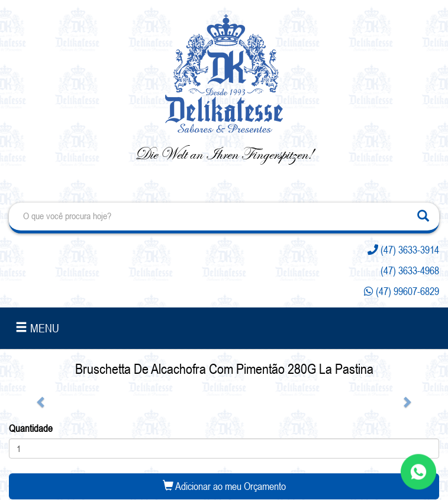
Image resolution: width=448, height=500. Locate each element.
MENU (37, 328)
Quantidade (31, 428)
